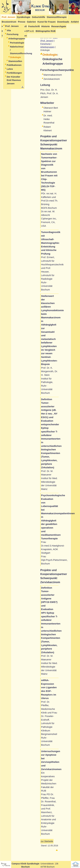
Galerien (31, 22)
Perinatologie (17, 43)
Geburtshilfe (39, 17)
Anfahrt (75, 22)
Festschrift (34, 26)
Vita (9, 30)
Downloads (63, 22)
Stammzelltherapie (57, 17)
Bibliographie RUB (46, 31)
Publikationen (14, 65)
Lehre (10, 69)
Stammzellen (15, 61)
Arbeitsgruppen (16, 39)
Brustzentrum (9, 22)
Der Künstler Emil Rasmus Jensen (14, 80)
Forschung (13, 34)
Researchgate (59, 26)
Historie (46, 26)
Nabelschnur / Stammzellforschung (17, 50)
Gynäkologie (24, 17)
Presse (22, 22)
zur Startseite (47, 841)
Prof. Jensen (12, 26)
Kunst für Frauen (46, 22)
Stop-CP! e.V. (27, 31)
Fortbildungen (14, 73)
